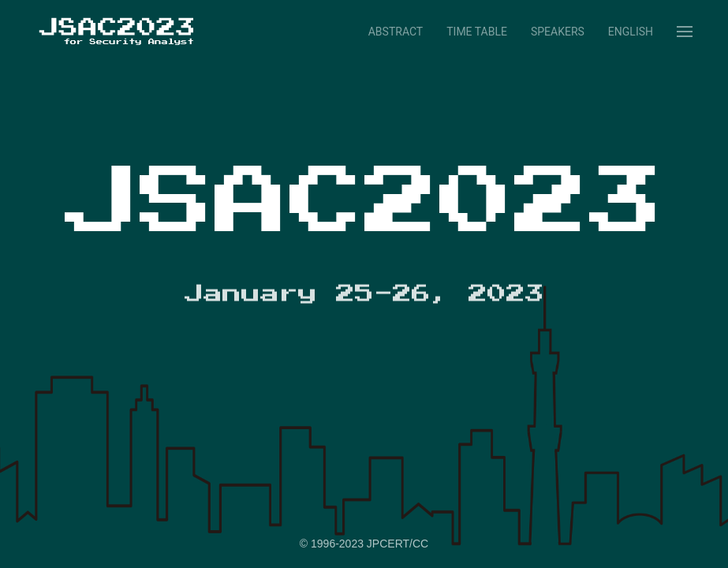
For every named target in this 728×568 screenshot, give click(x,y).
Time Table (477, 32)
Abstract (396, 32)
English (631, 32)
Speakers (558, 32)
